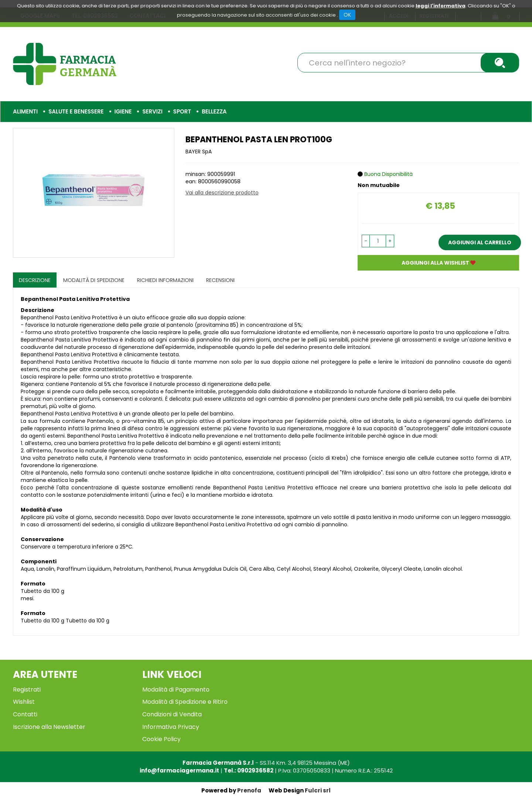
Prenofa (249, 790)
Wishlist (24, 702)
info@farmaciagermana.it (179, 770)
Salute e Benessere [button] (76, 111)
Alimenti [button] (25, 111)
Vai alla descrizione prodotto (222, 193)
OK (347, 15)
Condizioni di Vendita (172, 714)
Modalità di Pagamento (176, 690)
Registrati (27, 690)
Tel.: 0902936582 (249, 770)
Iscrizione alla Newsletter (49, 727)
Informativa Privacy (171, 727)
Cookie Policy (161, 739)
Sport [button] (182, 111)
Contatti (25, 714)
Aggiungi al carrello (480, 242)
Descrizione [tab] (35, 280)
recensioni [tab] (220, 280)
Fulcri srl (318, 790)
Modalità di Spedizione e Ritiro (185, 702)
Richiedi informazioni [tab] (165, 280)
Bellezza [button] (214, 111)
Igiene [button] (123, 111)
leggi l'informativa (441, 6)
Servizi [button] (152, 111)
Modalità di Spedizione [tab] (94, 280)
